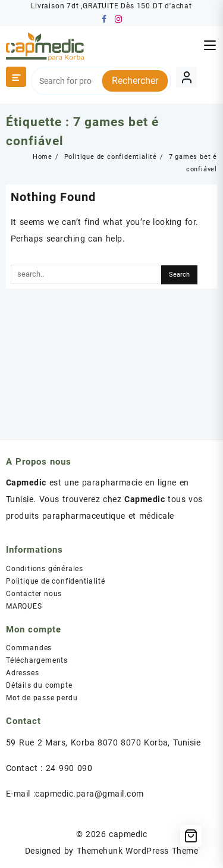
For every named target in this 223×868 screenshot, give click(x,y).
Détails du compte (39, 685)
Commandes (29, 648)
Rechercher (135, 81)
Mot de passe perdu (42, 698)
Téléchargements (37, 660)
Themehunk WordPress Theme (137, 851)
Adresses (22, 673)
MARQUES (24, 606)
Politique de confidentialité (55, 581)
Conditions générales (45, 569)
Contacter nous (34, 594)
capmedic (128, 834)
